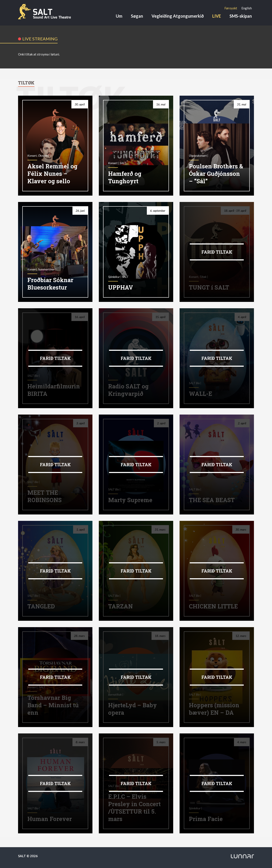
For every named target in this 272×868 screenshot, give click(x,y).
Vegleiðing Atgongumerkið (178, 16)
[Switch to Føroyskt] (231, 8)
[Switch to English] (247, 8)
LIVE (217, 16)
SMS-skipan (241, 16)
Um (119, 16)
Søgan (137, 16)
